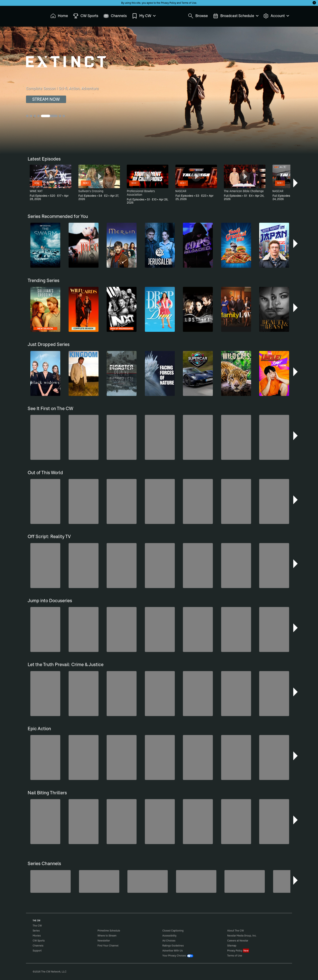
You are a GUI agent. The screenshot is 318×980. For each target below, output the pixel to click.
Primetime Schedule (109, 931)
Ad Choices (169, 941)
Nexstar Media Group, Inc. (242, 936)
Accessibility (169, 936)
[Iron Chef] (245, 881)
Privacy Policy (168, 3)
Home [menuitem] (59, 16)
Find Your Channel (108, 946)
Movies (37, 936)
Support (37, 951)
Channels (38, 946)
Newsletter (104, 941)
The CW (35, 15)
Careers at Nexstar (238, 941)
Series (36, 931)
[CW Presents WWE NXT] (148, 881)
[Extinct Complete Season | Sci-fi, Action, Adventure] (159, 90)
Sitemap (232, 946)
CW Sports (39, 941)
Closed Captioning (173, 931)
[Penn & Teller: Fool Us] (51, 881)
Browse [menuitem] (198, 16)
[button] (296, 183)
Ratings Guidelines (173, 946)
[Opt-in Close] (314, 3)
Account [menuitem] (276, 16)
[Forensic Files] (99, 881)
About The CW (235, 931)
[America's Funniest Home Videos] (196, 881)
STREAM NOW (46, 99)
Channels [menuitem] (115, 16)
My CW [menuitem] (144, 16)
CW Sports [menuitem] (86, 16)
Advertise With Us (173, 951)
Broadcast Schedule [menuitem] (236, 16)
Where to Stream (107, 936)
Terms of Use (189, 3)
